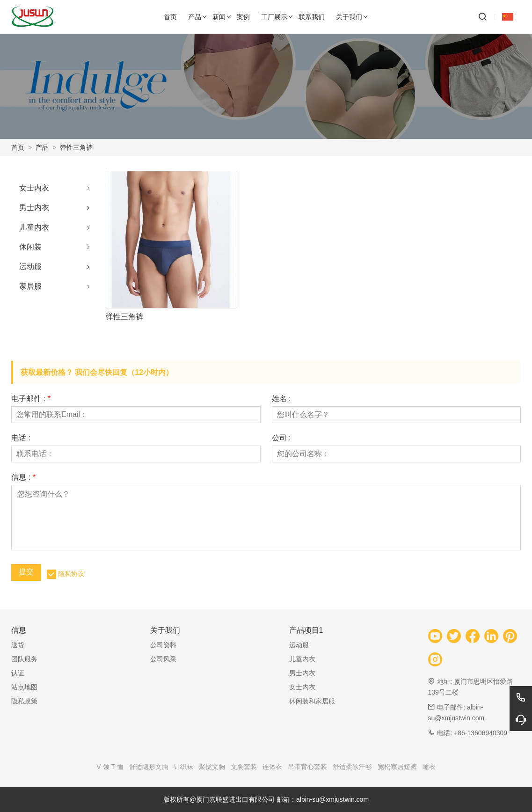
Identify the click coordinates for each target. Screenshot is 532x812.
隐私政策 (24, 701)
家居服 (30, 286)
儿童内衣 (34, 227)
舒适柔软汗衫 (352, 767)
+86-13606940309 (481, 733)
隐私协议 (71, 574)
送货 (18, 645)
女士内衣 (34, 188)
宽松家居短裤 (397, 767)
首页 (18, 147)
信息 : (23, 477)
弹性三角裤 (76, 147)
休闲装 (30, 247)
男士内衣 (34, 208)
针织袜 (183, 767)
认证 (18, 673)
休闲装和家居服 (312, 701)
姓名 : (281, 399)
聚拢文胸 (212, 767)
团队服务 (24, 659)
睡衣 (429, 767)
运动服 (30, 267)
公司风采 (163, 659)
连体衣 (272, 767)
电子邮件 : (31, 399)
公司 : (281, 438)
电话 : (21, 438)
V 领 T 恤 (110, 767)
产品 (42, 147)
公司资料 (163, 645)
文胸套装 (244, 767)
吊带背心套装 (307, 767)
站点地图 (24, 687)
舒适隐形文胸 (149, 767)
